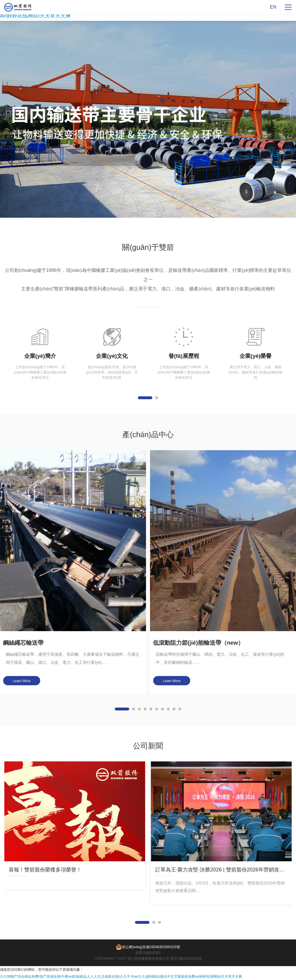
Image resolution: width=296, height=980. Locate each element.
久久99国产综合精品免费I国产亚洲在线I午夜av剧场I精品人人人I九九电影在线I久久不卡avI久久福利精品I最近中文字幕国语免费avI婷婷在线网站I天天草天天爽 (121, 977)
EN (273, 7)
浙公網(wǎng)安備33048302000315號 (148, 947)
